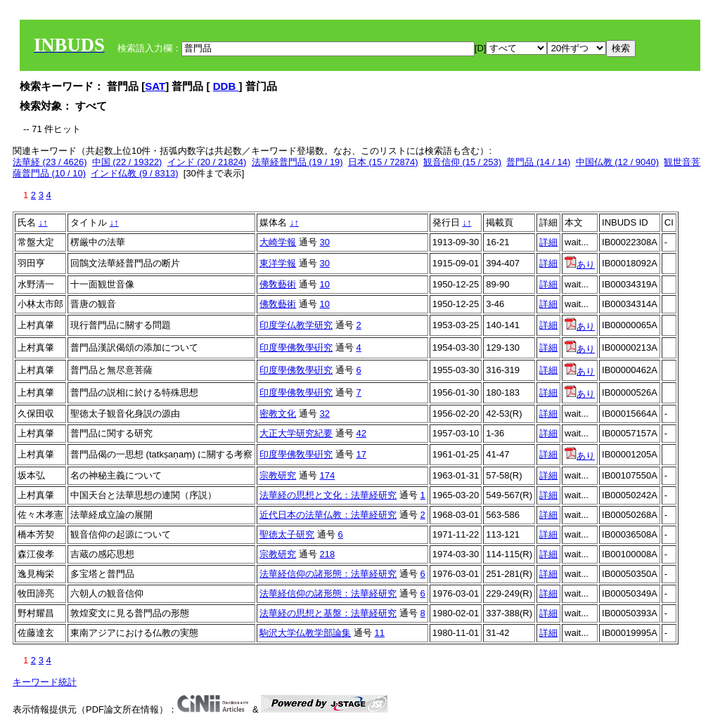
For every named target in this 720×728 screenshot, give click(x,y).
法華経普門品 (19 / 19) (297, 162)
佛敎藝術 (278, 284)
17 (361, 454)
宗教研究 (278, 475)
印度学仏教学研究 (296, 325)
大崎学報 (278, 242)
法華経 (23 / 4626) (50, 162)
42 (361, 433)
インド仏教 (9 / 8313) (134, 173)
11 (380, 633)
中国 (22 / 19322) (127, 162)
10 (325, 284)
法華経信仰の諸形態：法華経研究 (328, 574)
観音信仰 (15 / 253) (462, 162)
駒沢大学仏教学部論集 (305, 633)
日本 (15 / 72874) (383, 162)
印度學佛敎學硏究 (296, 347)
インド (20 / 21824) (207, 162)
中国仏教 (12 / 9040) (618, 162)
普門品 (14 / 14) (538, 162)
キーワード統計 (45, 682)
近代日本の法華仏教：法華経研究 (328, 515)
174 (328, 475)
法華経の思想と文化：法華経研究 (328, 495)
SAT (155, 86)
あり (580, 265)
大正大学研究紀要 (296, 433)
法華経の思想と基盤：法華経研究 (328, 613)
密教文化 (278, 414)
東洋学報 (278, 263)
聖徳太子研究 (287, 534)
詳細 (548, 242)
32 (325, 414)
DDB (226, 86)
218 (328, 554)
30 (325, 242)
